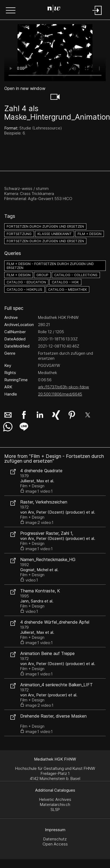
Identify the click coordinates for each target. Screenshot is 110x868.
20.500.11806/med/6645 (60, 394)
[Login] (97, 15)
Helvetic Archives (55, 799)
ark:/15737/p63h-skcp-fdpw (64, 387)
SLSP (55, 810)
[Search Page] (54, 9)
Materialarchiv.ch (55, 804)
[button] (11, 11)
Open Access (55, 844)
